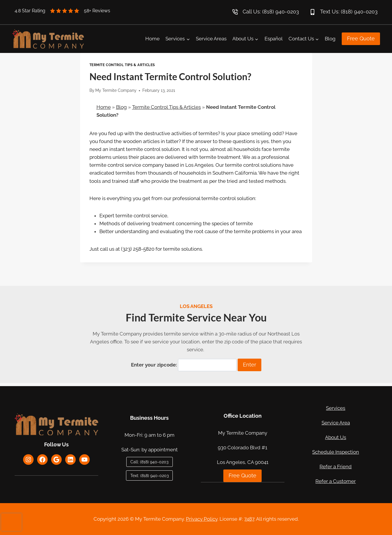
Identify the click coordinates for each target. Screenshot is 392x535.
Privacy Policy (202, 519)
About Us (336, 437)
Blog (330, 39)
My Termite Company (116, 90)
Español (274, 39)
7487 (249, 519)
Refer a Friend (336, 467)
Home (152, 39)
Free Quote (361, 38)
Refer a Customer (336, 481)
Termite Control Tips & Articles (122, 65)
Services (336, 408)
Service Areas (211, 39)
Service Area (336, 423)
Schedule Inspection (336, 452)
